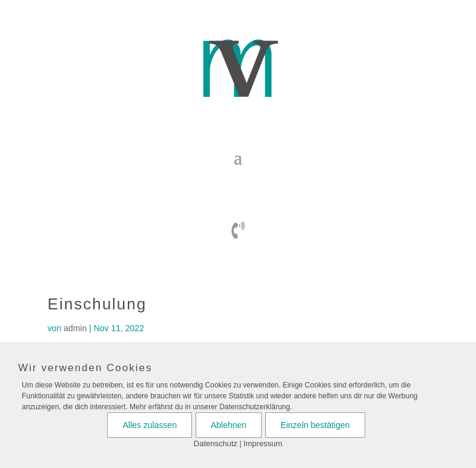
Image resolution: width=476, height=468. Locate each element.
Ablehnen (229, 425)
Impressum (263, 443)
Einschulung (98, 304)
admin (75, 328)
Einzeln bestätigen (315, 425)
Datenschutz (216, 443)
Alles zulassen (150, 425)
